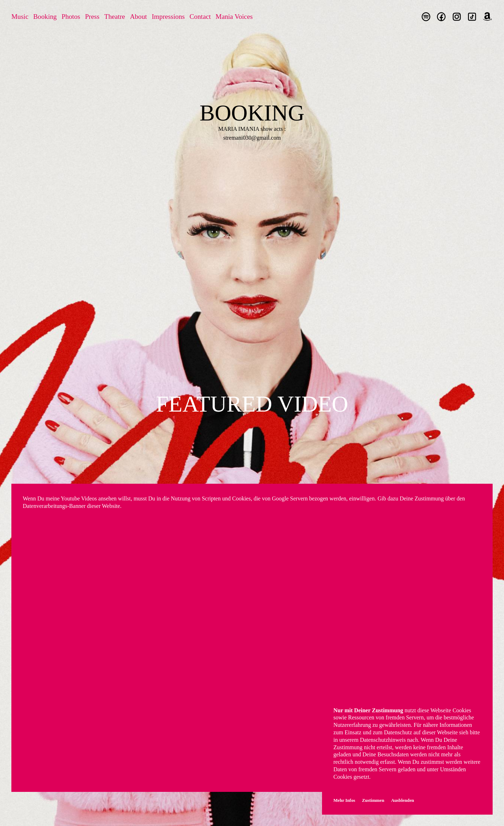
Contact (200, 17)
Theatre (115, 17)
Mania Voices (234, 17)
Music (20, 17)
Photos (71, 17)
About (138, 17)
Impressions (168, 17)
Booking (45, 17)
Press (92, 17)
